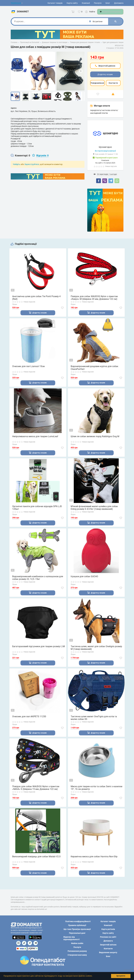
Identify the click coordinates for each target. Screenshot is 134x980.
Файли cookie (77, 943)
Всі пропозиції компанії (105, 153)
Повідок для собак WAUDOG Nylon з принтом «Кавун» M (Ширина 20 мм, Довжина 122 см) (94, 300)
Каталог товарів (55, 3)
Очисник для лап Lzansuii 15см (28, 369)
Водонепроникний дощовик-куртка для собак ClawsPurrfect (94, 371)
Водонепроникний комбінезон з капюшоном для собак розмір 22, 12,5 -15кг (38, 581)
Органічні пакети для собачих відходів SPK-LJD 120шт (37, 511)
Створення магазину (77, 955)
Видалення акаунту (108, 952)
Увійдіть (17, 167)
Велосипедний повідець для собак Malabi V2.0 (36, 861)
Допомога (119, 3)
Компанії (86, 3)
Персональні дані (77, 933)
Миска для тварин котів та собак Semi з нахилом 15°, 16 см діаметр (96, 792)
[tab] (20, 158)
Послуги (98, 3)
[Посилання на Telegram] (36, 943)
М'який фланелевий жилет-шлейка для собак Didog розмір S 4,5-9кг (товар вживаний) (94, 511)
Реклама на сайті (108, 937)
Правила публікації (77, 925)
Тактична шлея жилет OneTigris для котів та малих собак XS (94, 722)
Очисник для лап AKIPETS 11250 (29, 720)
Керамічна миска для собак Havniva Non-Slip (94, 861)
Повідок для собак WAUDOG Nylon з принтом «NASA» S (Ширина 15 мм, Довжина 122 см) (36, 792)
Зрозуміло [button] (121, 976)
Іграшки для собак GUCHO (84, 580)
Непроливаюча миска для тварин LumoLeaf (35, 439)
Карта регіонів (108, 929)
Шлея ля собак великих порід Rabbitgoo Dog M (95, 439)
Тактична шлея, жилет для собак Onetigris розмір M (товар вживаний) (96, 651)
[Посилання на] (18, 943)
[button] (93, 976)
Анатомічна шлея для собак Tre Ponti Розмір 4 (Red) (36, 300)
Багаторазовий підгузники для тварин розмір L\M (39, 650)
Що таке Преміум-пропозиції (77, 929)
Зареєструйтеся (32, 167)
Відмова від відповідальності (72, 938)
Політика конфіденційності (78, 921)
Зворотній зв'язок (108, 945)
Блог (108, 3)
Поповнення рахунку (77, 951)
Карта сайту (72, 3)
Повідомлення (97, 86)
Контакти (113, 86)
